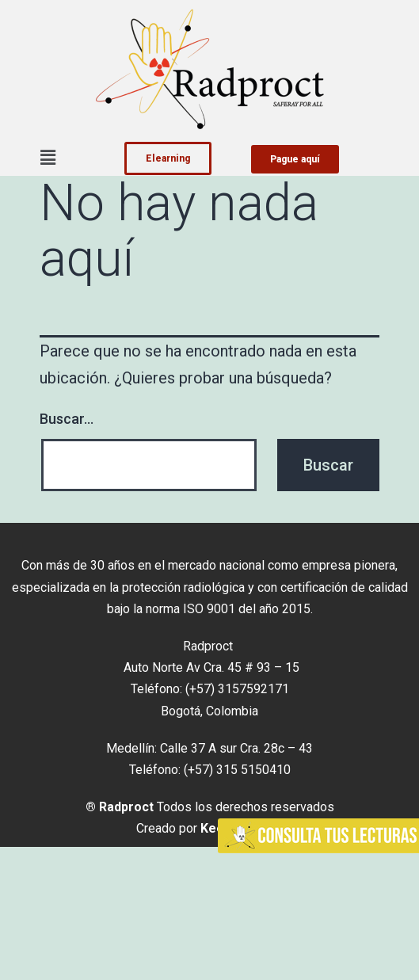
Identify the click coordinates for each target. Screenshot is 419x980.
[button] (48, 158)
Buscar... (67, 419)
